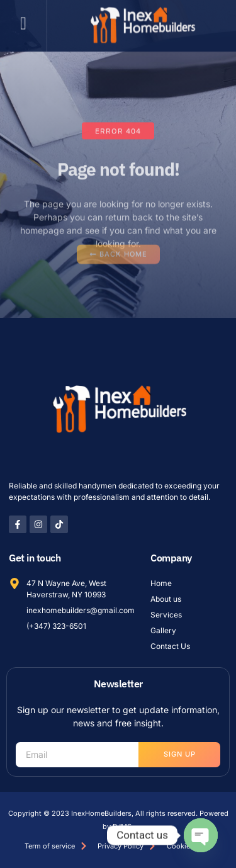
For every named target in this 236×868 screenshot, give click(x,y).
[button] (23, 18)
